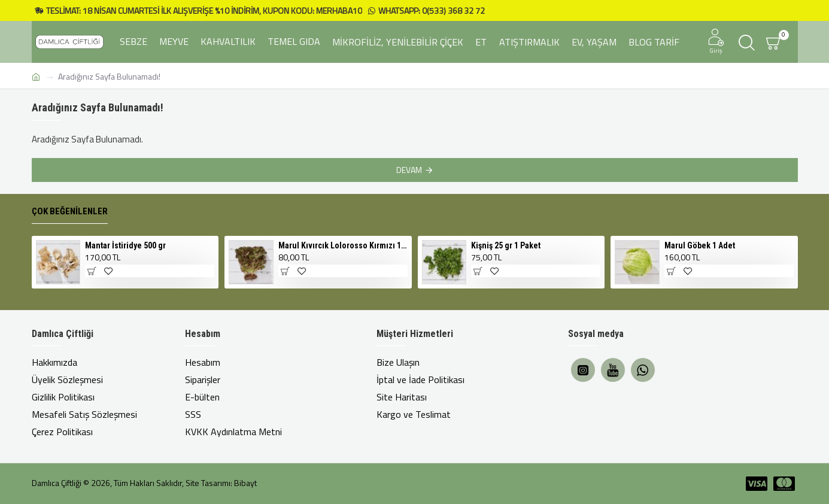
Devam (409, 170)
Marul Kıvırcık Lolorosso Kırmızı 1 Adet (343, 245)
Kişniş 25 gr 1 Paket (506, 245)
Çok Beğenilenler (70, 211)
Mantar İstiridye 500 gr (125, 245)
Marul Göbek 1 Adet (700, 245)
